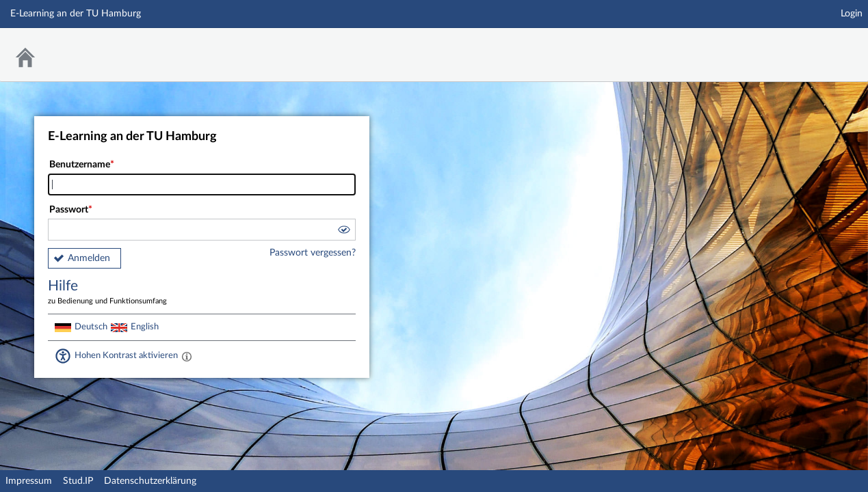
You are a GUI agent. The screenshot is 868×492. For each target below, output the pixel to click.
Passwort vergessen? (313, 253)
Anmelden (89, 258)
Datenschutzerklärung (150, 481)
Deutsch (91, 327)
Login (852, 14)
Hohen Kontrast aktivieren (126, 355)
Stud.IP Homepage (815, 46)
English (145, 327)
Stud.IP (78, 481)
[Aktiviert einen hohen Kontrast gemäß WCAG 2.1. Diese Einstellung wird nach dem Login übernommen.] (187, 356)
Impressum (29, 481)
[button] (343, 232)
